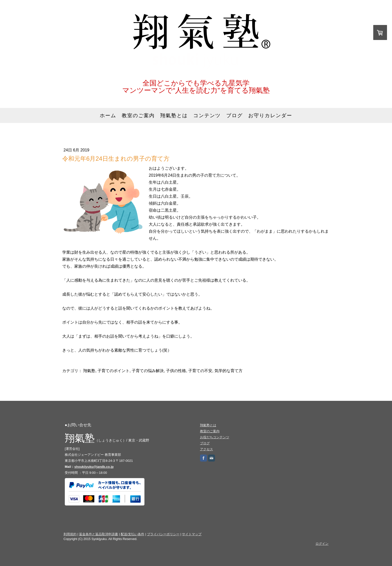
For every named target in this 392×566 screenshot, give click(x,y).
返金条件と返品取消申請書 (98, 534)
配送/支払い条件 (133, 534)
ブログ (234, 115)
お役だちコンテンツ (215, 437)
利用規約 (70, 534)
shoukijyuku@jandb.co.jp (94, 467)
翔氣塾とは (174, 115)
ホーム (108, 115)
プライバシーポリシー (163, 534)
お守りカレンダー (270, 115)
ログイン (322, 544)
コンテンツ (207, 115)
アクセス (206, 449)
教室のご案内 (138, 115)
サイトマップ (192, 534)
